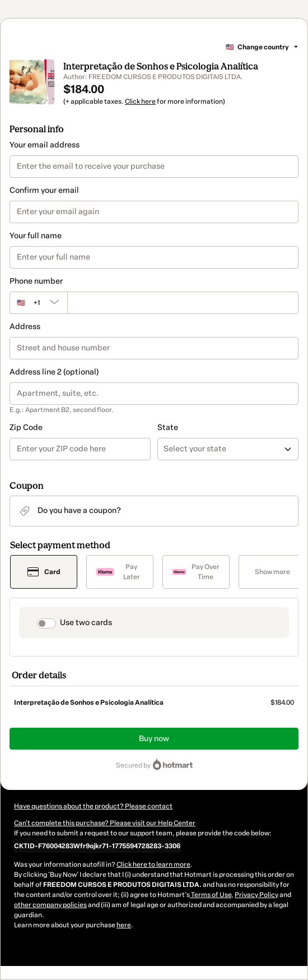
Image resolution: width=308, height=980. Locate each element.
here (124, 925)
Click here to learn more (153, 865)
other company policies (50, 905)
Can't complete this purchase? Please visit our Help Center (105, 823)
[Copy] (97, 845)
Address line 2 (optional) (54, 372)
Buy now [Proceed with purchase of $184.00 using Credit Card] (154, 739)
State (168, 427)
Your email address (45, 145)
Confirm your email (44, 190)
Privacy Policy (256, 895)
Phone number (36, 281)
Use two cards (86, 623)
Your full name (36, 236)
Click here (140, 101)
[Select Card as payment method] (44, 572)
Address (25, 327)
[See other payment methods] (272, 572)
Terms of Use (211, 895)
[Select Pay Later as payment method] (120, 572)
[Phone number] (183, 303)
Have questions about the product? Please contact (93, 806)
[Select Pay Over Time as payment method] (196, 572)
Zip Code (26, 427)
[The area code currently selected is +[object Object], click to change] (38, 303)
